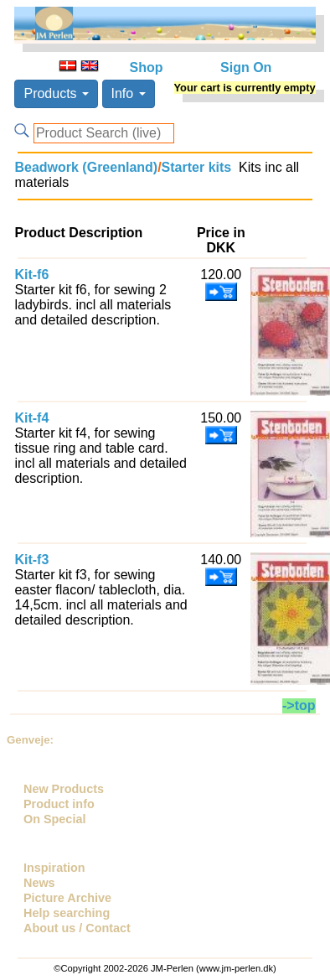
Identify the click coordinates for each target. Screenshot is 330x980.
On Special (54, 819)
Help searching (67, 913)
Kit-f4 (31, 418)
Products (56, 93)
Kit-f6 (31, 275)
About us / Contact (77, 928)
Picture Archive (67, 898)
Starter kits (197, 167)
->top (299, 705)
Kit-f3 (31, 560)
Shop (147, 67)
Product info (59, 804)
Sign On (246, 67)
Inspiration (54, 868)
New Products (64, 789)
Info (129, 93)
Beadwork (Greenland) (86, 167)
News (39, 883)
